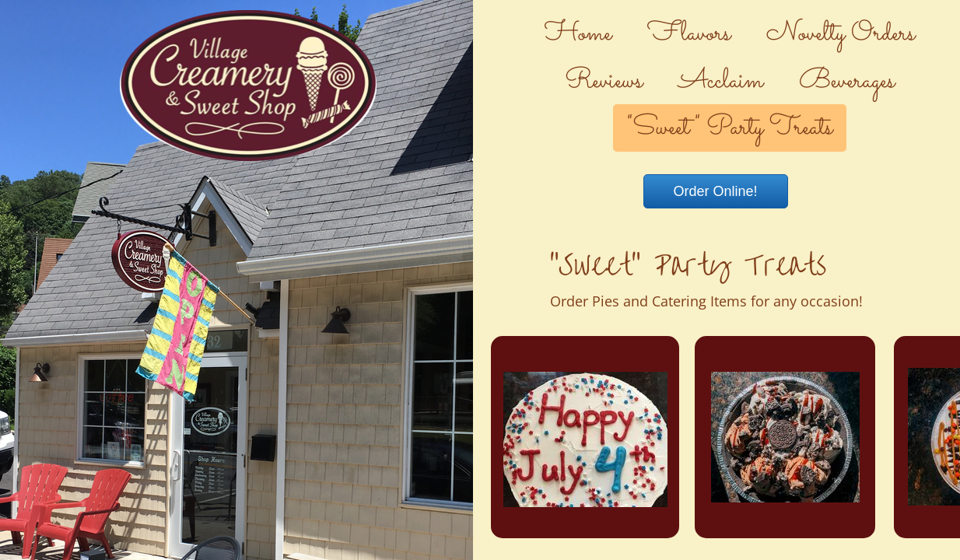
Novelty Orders (841, 34)
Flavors (689, 34)
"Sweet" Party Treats (730, 128)
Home (578, 34)
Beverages (847, 82)
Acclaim (721, 82)
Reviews (604, 82)
